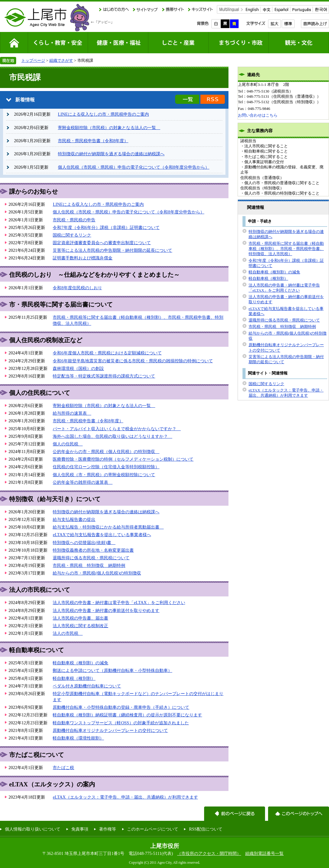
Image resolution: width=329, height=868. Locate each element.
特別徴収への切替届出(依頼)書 (84, 543)
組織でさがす (61, 60)
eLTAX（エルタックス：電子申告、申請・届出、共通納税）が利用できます (125, 797)
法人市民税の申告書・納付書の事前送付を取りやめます (106, 610)
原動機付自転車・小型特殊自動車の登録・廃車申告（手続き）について (121, 707)
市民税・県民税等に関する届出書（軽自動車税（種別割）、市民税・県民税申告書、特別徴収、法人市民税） (286, 249)
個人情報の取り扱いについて (33, 829)
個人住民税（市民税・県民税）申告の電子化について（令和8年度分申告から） (134, 167)
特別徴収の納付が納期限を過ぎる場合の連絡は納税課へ (111, 154)
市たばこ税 (63, 768)
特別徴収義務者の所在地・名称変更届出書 (93, 550)
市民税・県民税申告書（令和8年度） (93, 141)
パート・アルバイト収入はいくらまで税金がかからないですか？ (117, 429)
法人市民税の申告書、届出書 (80, 618)
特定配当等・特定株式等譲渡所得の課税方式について (104, 376)
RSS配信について (206, 829)
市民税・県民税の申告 (74, 220)
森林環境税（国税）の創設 (78, 368)
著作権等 (108, 829)
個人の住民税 (68, 444)
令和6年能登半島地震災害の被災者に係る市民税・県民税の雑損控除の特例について (133, 361)
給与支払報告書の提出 (74, 519)
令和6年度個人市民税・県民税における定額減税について (107, 353)
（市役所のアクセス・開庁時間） (209, 853)
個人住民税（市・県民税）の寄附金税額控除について (104, 475)
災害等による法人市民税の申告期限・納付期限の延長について (112, 250)
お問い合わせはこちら (258, 115)
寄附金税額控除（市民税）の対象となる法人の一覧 (109, 128)
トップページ (33, 60)
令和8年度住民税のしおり (77, 288)
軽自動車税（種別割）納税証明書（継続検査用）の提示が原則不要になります (127, 715)
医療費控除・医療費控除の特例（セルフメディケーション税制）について (123, 459)
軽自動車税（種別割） (74, 678)
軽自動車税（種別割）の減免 (80, 663)
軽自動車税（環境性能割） (78, 738)
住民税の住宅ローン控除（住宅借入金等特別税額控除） (106, 467)
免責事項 (80, 829)
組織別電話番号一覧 (264, 853)
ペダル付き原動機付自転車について (87, 686)
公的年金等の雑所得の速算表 (83, 482)
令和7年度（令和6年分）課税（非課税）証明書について (106, 227)
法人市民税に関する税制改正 (80, 626)
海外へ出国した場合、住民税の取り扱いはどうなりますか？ (112, 436)
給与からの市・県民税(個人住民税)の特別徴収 (97, 573)
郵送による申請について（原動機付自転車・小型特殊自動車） (112, 670)
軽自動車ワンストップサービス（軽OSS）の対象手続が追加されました (121, 723)
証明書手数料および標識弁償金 (83, 258)
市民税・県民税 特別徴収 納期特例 (89, 565)
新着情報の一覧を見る (187, 99)
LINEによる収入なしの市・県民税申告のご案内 (103, 114)
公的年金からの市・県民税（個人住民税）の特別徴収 (106, 452)
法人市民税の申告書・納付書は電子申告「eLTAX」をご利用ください (119, 603)
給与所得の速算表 (72, 413)
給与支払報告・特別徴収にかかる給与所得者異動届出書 (108, 527)
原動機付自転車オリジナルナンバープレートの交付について (110, 730)
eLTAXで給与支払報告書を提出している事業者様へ (102, 535)
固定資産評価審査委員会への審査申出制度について (102, 243)
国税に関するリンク (72, 235)
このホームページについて (153, 829)
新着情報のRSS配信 (213, 99)
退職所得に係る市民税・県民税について (91, 558)
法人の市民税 (68, 633)
